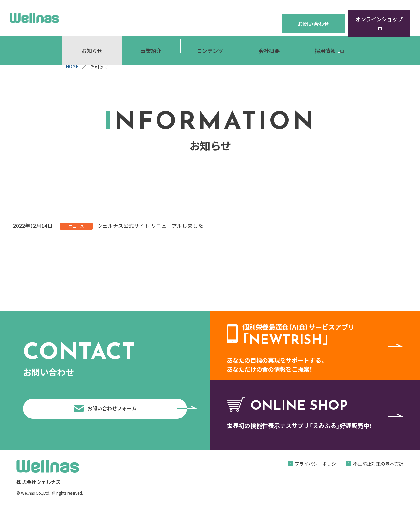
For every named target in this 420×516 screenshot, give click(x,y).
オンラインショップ (379, 18)
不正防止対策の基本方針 (378, 474)
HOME (72, 66)
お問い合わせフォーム (129, 413)
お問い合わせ (313, 18)
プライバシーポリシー (318, 474)
